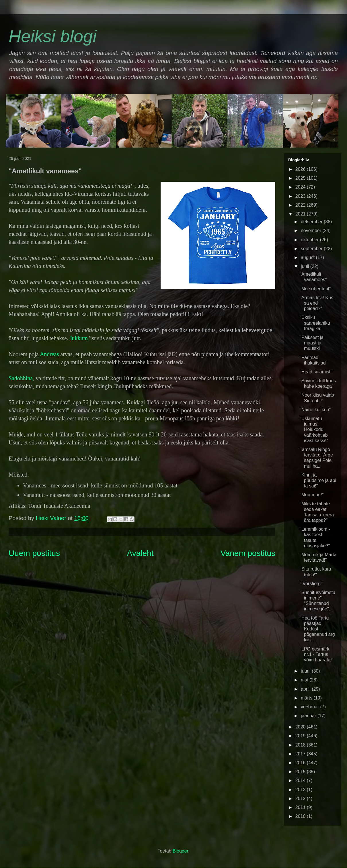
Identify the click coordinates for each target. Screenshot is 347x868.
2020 (301, 727)
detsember (312, 222)
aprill (306, 689)
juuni (306, 671)
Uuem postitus (34, 553)
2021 (301, 214)
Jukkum (79, 338)
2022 (301, 205)
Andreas (49, 354)
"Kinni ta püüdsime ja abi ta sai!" (318, 480)
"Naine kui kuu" (315, 410)
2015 (301, 772)
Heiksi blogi (53, 36)
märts (307, 698)
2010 (301, 816)
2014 (301, 780)
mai (305, 680)
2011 (301, 807)
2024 (301, 187)
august (308, 257)
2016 (301, 763)
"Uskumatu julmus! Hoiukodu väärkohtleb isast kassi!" (314, 430)
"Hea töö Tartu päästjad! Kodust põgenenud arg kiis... (317, 629)
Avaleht (140, 553)
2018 (301, 745)
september (312, 249)
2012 (301, 799)
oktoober (310, 240)
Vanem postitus (248, 553)
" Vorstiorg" (311, 584)
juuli (306, 266)
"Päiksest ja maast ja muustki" (312, 343)
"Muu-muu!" (312, 495)
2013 (301, 790)
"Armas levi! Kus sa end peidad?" (316, 303)
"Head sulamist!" (316, 372)
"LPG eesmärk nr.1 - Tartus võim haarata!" (317, 654)
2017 (301, 754)
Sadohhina (21, 378)
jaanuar (309, 716)
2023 (301, 196)
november (312, 231)
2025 (301, 178)
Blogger (180, 851)
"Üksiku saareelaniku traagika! (315, 323)
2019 (301, 736)
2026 (301, 169)
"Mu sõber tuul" (315, 289)
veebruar (311, 707)
